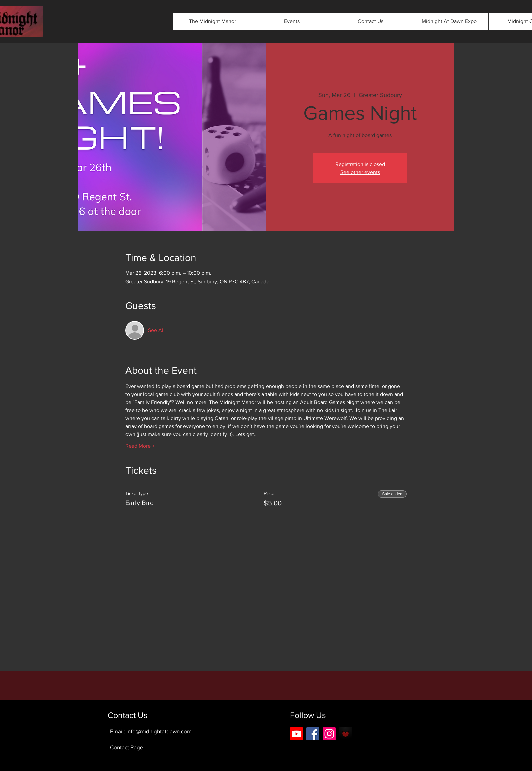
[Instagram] (329, 734)
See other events (360, 172)
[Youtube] (296, 734)
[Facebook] (313, 734)
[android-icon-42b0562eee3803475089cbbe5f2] (345, 734)
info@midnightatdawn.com (159, 731)
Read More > (140, 446)
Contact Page (127, 747)
